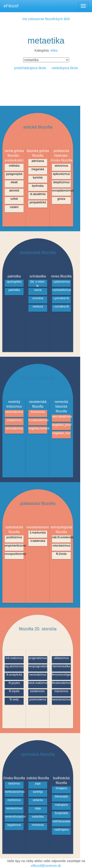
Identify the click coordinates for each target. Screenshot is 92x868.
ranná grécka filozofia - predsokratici (14, 156)
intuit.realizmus (38, 683)
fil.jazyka (14, 683)
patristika (14, 276)
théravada (61, 797)
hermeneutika (61, 666)
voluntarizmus (61, 546)
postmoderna (38, 699)
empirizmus (14, 420)
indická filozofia (38, 778)
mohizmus (14, 800)
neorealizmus (38, 675)
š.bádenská (38, 541)
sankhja (38, 792)
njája (38, 808)
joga (38, 783)
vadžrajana (61, 830)
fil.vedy (14, 699)
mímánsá (38, 825)
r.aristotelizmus (61, 290)
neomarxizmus (61, 699)
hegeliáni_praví (61, 425)
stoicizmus (61, 166)
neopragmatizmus (38, 666)
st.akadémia (38, 194)
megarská (38, 169)
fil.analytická (14, 675)
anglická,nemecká (38, 428)
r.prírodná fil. (61, 298)
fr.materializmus (38, 420)
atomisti (14, 191)
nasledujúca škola (65, 68)
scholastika (38, 276)
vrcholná (38, 298)
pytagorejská (14, 174)
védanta (38, 800)
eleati (14, 182)
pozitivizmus (14, 537)
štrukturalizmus (61, 683)
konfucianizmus (14, 792)
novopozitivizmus (14, 554)
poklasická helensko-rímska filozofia (61, 156)
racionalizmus (14, 412)
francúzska (38, 412)
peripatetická (38, 202)
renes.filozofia (61, 276)
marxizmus (61, 691)
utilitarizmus (61, 658)
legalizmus (14, 825)
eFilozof (11, 6)
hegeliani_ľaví (61, 433)
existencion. (38, 691)
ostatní (14, 207)
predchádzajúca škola (30, 68)
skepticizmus (61, 182)
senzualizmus (14, 428)
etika (54, 50)
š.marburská (38, 533)
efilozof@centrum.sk (46, 866)
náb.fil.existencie (61, 537)
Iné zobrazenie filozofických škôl (46, 19)
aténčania (38, 161)
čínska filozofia (14, 778)
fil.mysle (14, 691)
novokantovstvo (38, 527)
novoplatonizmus (61, 191)
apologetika (14, 282)
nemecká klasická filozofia (61, 406)
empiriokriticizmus (14, 546)
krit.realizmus (14, 658)
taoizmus (14, 783)
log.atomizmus (14, 666)
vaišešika (38, 817)
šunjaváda (61, 813)
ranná (38, 290)
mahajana (61, 805)
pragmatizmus (38, 658)
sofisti (14, 199)
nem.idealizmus (61, 417)
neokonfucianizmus (14, 817)
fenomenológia (61, 675)
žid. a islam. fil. (38, 283)
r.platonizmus (61, 282)
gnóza (61, 199)
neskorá (38, 307)
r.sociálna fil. (61, 307)
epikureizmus (61, 174)
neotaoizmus (14, 808)
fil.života (61, 554)
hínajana (61, 788)
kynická (38, 178)
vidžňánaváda (61, 821)
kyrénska (38, 186)
